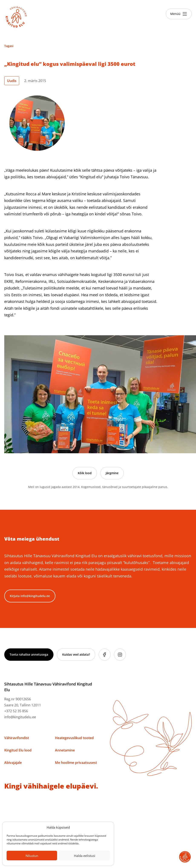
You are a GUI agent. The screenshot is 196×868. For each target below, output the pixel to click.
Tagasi (9, 46)
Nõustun (32, 856)
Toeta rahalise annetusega (29, 654)
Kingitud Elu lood (18, 750)
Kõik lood (85, 473)
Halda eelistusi (85, 856)
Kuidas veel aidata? (76, 654)
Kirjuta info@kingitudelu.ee (30, 596)
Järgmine (112, 473)
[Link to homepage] (16, 17)
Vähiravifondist (17, 738)
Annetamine (65, 750)
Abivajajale (13, 763)
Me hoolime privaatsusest (76, 763)
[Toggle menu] (179, 14)
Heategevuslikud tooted (74, 738)
